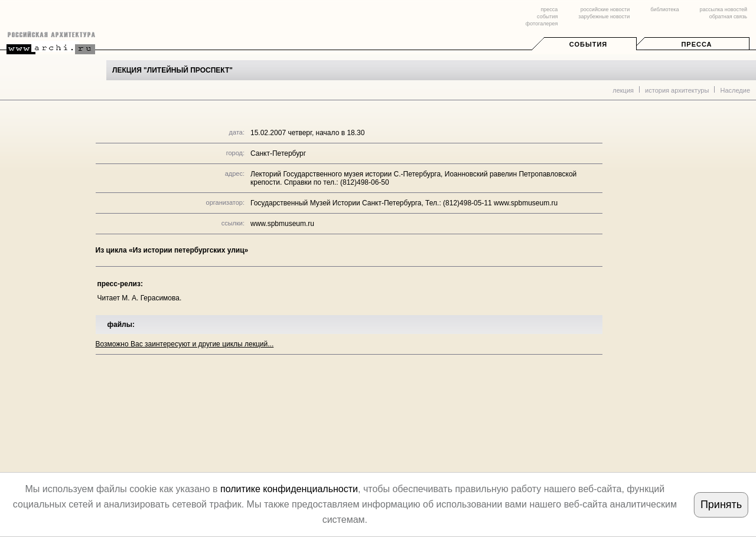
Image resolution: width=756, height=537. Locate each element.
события (547, 17)
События (588, 44)
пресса (549, 9)
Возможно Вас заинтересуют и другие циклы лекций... (185, 344)
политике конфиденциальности (289, 489)
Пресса (696, 44)
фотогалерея (542, 24)
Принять (721, 505)
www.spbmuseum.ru (282, 224)
